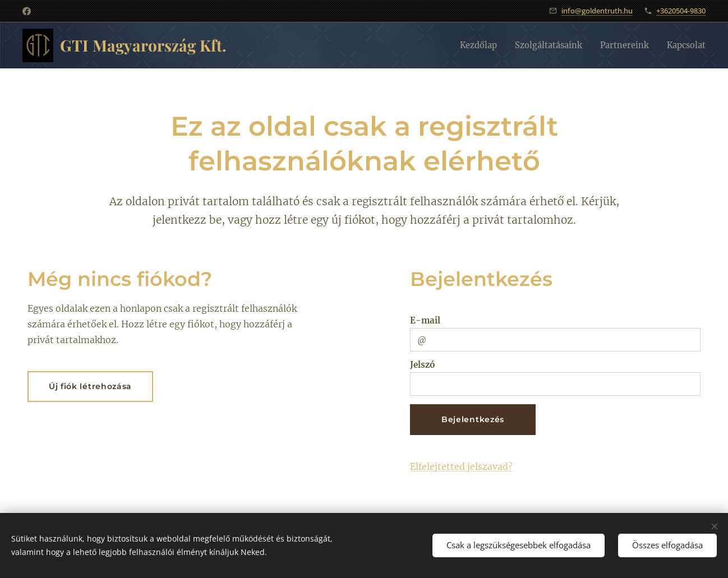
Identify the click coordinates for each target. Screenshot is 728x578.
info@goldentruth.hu (597, 11)
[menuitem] (462, 45)
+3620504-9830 (681, 11)
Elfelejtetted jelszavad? (461, 466)
